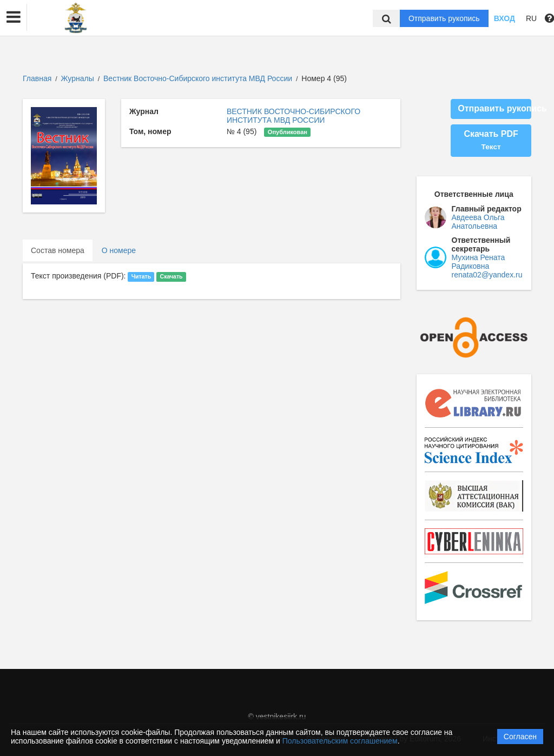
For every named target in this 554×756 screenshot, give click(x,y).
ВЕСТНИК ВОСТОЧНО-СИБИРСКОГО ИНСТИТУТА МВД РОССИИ (294, 116)
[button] (14, 17)
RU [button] (531, 18)
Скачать (172, 276)
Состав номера (58, 250)
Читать (141, 276)
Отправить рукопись (444, 18)
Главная (37, 78)
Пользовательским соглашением (340, 741)
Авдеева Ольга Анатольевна (478, 222)
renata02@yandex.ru (487, 275)
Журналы (78, 78)
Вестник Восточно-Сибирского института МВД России (199, 78)
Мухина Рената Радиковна (479, 262)
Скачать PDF (491, 140)
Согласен (520, 737)
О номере (119, 250)
